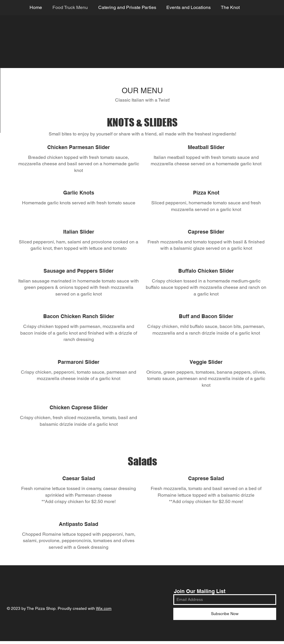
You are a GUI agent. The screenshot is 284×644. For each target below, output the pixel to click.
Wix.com (104, 608)
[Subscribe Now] (225, 614)
